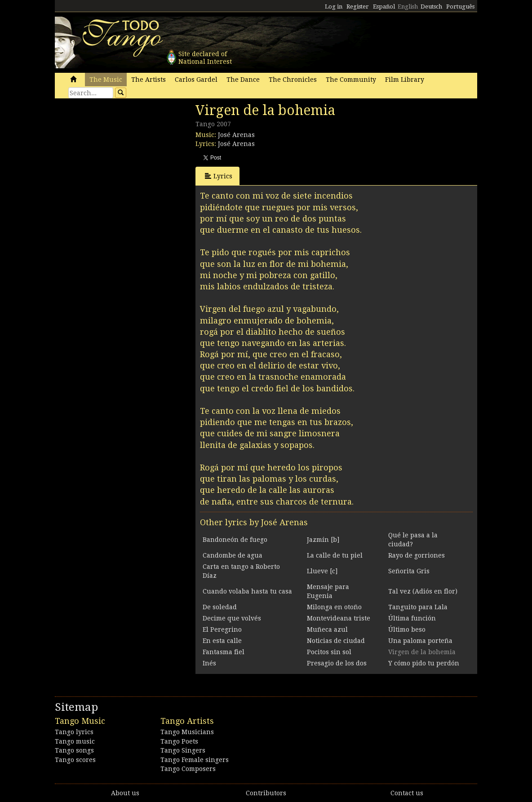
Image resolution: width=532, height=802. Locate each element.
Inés (209, 663)
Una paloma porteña (420, 641)
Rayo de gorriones (417, 555)
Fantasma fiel (224, 652)
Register (358, 7)
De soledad (220, 607)
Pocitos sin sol (329, 652)
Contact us (407, 793)
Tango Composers (188, 769)
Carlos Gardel (196, 80)
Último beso (407, 629)
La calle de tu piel (335, 555)
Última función (412, 618)
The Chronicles (293, 80)
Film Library (405, 80)
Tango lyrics (74, 732)
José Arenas (236, 135)
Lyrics (219, 176)
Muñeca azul (327, 629)
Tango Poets (179, 741)
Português (460, 7)
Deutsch (431, 7)
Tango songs (74, 750)
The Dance (243, 80)
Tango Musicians (187, 732)
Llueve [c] (322, 571)
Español (384, 7)
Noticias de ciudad (336, 641)
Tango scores (75, 760)
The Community (351, 80)
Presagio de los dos (337, 663)
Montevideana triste (339, 618)
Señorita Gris (409, 571)
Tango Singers (183, 750)
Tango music (75, 741)
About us (125, 793)
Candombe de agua (233, 555)
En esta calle (222, 641)
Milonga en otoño (334, 607)
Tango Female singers (195, 760)
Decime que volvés (232, 618)
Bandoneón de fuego (235, 540)
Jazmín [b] (323, 540)
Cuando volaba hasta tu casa (247, 591)
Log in (334, 7)
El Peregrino (222, 629)
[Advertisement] (122, 164)
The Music (106, 80)
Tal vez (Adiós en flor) (423, 591)
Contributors (266, 793)
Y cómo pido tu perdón (424, 663)
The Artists (149, 80)
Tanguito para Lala (418, 607)
